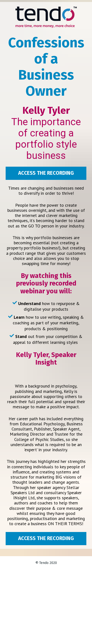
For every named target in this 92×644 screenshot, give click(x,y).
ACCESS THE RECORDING (46, 173)
